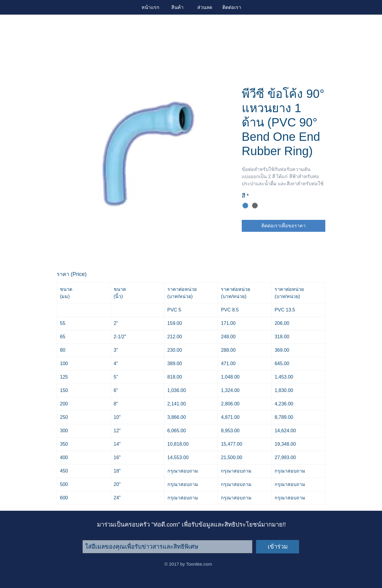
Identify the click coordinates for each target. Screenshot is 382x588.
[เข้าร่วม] (278, 547)
